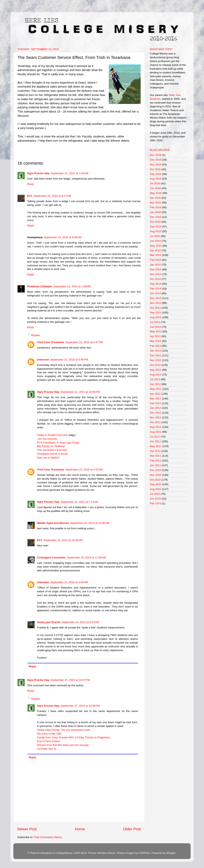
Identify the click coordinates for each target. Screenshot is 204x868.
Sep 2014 (156, 284)
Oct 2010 (155, 480)
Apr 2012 (155, 394)
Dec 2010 (156, 470)
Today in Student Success (52, 435)
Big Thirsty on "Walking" (51, 446)
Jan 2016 (155, 212)
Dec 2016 (156, 160)
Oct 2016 (155, 169)
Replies (36, 335)
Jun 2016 (155, 188)
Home (80, 829)
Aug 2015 (156, 231)
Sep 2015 (156, 227)
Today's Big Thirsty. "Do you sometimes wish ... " (66, 730)
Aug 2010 (156, 489)
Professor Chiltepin (40, 286)
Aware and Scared (49, 622)
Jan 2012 (155, 408)
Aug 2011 (156, 432)
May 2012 (156, 389)
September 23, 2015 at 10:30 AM (63, 540)
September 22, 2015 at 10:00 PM (80, 392)
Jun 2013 (155, 327)
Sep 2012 (156, 370)
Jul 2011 (155, 437)
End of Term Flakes (49, 741)
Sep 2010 (156, 484)
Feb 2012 (155, 403)
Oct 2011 (155, 422)
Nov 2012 (156, 360)
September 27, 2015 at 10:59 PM (80, 706)
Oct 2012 (155, 365)
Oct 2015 (155, 222)
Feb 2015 (155, 260)
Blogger (171, 853)
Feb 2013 (155, 346)
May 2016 (156, 193)
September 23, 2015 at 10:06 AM (90, 523)
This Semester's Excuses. (52, 450)
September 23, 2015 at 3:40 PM (69, 582)
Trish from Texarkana (51, 342)
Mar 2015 (155, 255)
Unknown (43, 360)
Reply (31, 184)
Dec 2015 (156, 217)
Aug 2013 (156, 317)
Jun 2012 (155, 384)
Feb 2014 (155, 289)
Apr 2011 (155, 451)
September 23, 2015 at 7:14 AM (79, 502)
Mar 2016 (155, 203)
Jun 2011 (155, 441)
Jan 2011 (155, 465)
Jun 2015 (155, 241)
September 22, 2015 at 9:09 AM (63, 237)
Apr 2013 (155, 336)
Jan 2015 (155, 265)
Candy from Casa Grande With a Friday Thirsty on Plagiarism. (74, 737)
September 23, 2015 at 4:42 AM (84, 470)
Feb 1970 (155, 503)
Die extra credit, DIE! (50, 734)
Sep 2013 (156, 313)
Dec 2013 (156, 298)
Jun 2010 (155, 499)
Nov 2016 (156, 164)
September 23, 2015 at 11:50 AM (86, 557)
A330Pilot (144, 853)
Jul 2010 (155, 494)
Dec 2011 (156, 413)
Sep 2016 (156, 174)
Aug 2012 (156, 375)
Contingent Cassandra (51, 557)
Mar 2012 (155, 398)
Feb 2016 (155, 207)
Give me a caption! (48, 458)
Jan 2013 (155, 351)
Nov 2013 (156, 303)
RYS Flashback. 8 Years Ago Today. (58, 443)
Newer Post (27, 829)
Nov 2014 (156, 274)
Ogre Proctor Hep (38, 173)
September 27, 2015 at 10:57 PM (70, 680)
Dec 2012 (156, 355)
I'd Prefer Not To (47, 749)
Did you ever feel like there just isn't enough (63, 745)
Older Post (132, 829)
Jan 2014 (155, 293)
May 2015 (156, 246)
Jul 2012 (155, 379)
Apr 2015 (155, 250)
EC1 (30, 196)
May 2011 (156, 446)
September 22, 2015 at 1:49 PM (72, 286)
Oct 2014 (155, 279)
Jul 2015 (155, 236)
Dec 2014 (156, 269)
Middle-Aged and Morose (53, 523)
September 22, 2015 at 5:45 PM (69, 360)
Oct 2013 (155, 308)
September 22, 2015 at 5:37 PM (84, 342)
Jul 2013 (155, 322)
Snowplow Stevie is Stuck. (53, 454)
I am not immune (47, 439)
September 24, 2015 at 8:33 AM (80, 622)
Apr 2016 (155, 198)
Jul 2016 (155, 183)
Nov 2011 (156, 417)
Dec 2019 (156, 155)
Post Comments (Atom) (48, 837)
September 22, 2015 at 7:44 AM (70, 173)
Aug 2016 (156, 179)
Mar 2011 (155, 456)
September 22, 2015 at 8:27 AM (52, 196)
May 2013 (156, 331)
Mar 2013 (155, 341)
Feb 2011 (155, 461)
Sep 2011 (156, 427)
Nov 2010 (156, 475)
